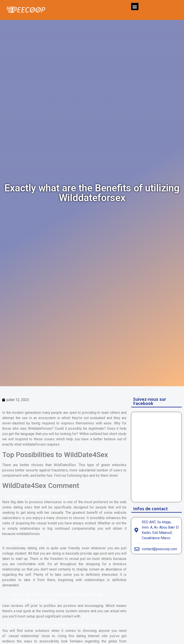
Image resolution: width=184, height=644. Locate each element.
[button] (135, 7)
